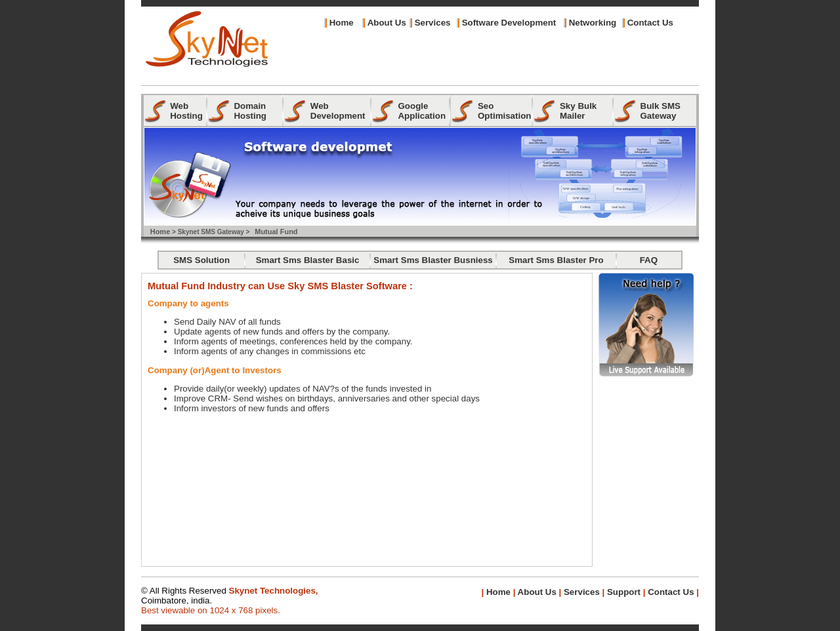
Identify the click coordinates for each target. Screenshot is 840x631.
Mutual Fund (276, 232)
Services (433, 23)
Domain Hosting (250, 111)
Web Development (338, 111)
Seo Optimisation (504, 111)
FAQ (649, 260)
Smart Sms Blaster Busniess (433, 260)
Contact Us (650, 23)
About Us (535, 592)
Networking (593, 23)
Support (624, 592)
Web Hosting (186, 111)
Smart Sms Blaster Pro (556, 260)
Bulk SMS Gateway (661, 111)
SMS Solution (201, 260)
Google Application (422, 111)
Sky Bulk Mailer (578, 111)
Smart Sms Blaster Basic (308, 260)
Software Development (509, 23)
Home (342, 23)
